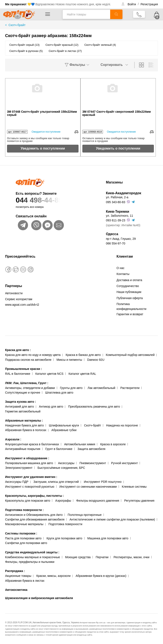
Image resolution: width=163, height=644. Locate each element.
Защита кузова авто (20, 402)
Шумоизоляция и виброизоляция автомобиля (39, 598)
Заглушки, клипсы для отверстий (56, 482)
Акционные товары (18, 576)
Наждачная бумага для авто (24, 425)
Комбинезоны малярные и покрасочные (33, 557)
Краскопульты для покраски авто (28, 501)
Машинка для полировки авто (108, 538)
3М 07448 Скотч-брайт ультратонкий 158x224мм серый (42, 113)
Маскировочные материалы (24, 524)
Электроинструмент (19, 468)
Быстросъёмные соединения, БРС (61, 468)
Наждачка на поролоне (122, 425)
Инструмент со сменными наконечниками (88, 487)
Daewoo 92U (96, 360)
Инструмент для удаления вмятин (31, 477)
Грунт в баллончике (59, 449)
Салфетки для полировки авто (26, 543)
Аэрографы (63, 501)
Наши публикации (129, 292)
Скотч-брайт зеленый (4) (100, 45)
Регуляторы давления (139, 501)
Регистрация (149, 4)
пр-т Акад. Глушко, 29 (121, 239)
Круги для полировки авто (64, 538)
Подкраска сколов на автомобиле (28, 360)
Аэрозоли (13, 439)
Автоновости (14, 293)
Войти (132, 4)
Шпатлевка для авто (59, 393)
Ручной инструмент (125, 463)
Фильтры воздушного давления (98, 501)
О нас (120, 268)
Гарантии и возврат (130, 314)
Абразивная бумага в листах (25, 581)
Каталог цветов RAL (82, 374)
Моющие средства (78, 557)
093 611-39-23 (116, 220)
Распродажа (15, 571)
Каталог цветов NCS (49, 374)
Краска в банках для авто (83, 355)
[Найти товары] (86, 14)
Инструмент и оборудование (27, 458)
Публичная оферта (130, 298)
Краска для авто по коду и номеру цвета (33, 355)
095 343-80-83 (116, 202)
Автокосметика (16, 590)
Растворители (130, 388)
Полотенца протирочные (85, 515)
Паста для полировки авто (23, 538)
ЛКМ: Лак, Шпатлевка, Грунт (27, 383)
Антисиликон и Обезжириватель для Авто (34, 515)
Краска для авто (18, 350)
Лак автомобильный (101, 388)
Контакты (123, 274)
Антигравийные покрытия (23, 449)
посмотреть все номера (30, 207)
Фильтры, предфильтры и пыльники (30, 562)
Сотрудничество (128, 286)
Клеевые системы (134, 487)
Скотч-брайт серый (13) (24, 45)
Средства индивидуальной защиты (32, 552)
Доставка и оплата (129, 280)
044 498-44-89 (52, 200)
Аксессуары (66, 463)
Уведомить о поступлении (43, 148)
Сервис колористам (19, 299)
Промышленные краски (23, 369)
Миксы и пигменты (69, 360)
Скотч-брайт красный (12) (62, 45)
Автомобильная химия (80, 444)
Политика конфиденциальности (131, 306)
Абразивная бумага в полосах (26, 430)
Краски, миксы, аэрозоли (53, 576)
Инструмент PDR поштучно (103, 482)
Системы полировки (21, 533)
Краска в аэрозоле (113, 444)
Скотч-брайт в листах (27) (65, 51)
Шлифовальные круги (64, 425)
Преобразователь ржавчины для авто (94, 407)
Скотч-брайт (93, 425)
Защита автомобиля (91, 449)
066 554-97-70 (116, 243)
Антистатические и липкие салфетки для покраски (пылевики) (112, 519)
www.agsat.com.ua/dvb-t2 (22, 305)
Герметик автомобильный (23, 411)
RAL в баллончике (18, 374)
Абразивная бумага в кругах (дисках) (101, 576)
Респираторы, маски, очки (131, 557)
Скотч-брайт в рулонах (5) (26, 51)
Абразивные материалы (24, 421)
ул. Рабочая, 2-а (117, 197)
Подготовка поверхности (24, 510)
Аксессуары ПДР (17, 482)
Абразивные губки (64, 430)
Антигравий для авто (20, 407)
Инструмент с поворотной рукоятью (30, 487)
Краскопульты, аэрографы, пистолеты (34, 496)
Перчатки (102, 557)
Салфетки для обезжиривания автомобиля (35, 519)
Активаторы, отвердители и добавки (30, 388)
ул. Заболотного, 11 (119, 216)
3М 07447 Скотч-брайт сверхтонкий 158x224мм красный (117, 113)
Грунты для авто (71, 388)
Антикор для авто (51, 407)
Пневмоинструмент (93, 463)
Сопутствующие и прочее (23, 393)
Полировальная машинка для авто (29, 463)
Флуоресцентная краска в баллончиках (32, 444)
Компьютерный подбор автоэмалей (130, 355)
